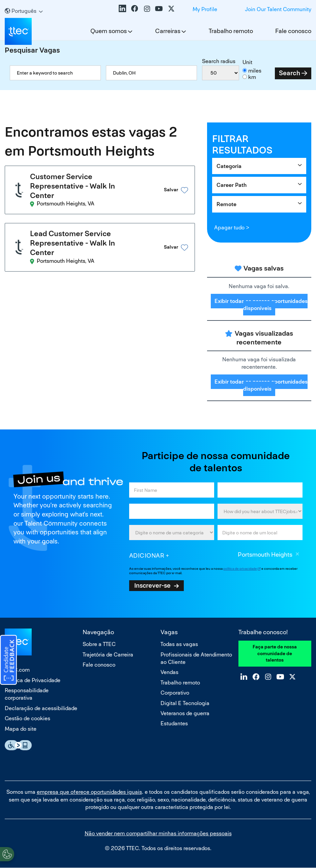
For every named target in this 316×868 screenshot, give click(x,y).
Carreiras (168, 31)
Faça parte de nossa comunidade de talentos (275, 653)
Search (290, 73)
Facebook (135, 8)
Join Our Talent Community (278, 9)
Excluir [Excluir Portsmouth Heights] (297, 555)
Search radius (219, 61)
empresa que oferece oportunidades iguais (89, 792)
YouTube (159, 8)
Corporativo (175, 693)
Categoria (229, 166)
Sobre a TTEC (99, 644)
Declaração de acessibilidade (41, 708)
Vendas (169, 672)
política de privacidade (240, 569)
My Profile (205, 9)
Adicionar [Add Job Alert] (147, 555)
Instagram (147, 8)
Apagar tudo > (232, 228)
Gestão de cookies (27, 718)
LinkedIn (122, 8)
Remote (226, 204)
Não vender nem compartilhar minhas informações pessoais (158, 833)
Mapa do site (21, 729)
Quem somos (109, 31)
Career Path (232, 185)
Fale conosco (293, 31)
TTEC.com (17, 670)
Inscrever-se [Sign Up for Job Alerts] (152, 585)
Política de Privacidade (33, 680)
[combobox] (151, 73)
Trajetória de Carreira (108, 655)
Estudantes (174, 723)
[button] (169, 190)
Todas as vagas (179, 644)
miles (255, 71)
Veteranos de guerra (185, 713)
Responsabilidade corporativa (27, 694)
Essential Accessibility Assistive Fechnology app (18, 745)
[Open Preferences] (7, 854)
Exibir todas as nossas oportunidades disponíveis (261, 305)
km (252, 77)
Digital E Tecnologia (185, 703)
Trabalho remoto (231, 31)
